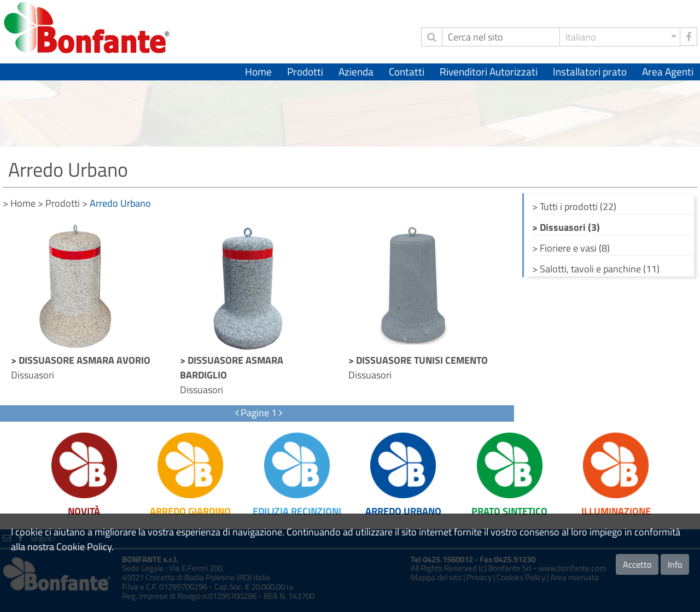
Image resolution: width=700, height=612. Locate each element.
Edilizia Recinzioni (297, 511)
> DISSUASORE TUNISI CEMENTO (418, 360)
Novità (84, 511)
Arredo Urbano (403, 511)
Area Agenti (668, 72)
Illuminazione (616, 511)
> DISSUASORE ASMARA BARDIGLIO (232, 368)
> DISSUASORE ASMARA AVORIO (81, 360)
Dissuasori (33, 375)
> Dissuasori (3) (566, 227)
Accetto (637, 564)
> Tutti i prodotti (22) (574, 206)
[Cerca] (501, 37)
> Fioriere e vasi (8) (571, 248)
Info (675, 564)
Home (258, 72)
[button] (620, 37)
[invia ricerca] (431, 37)
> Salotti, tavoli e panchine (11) (596, 269)
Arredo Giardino (190, 511)
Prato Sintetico (509, 511)
